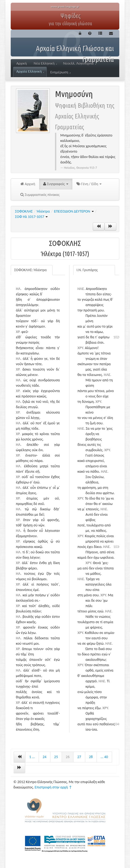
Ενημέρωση (61, 72)
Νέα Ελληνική (45, 63)
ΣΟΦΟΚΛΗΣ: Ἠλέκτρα (30, 270)
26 (68, 757)
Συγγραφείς (56, 184)
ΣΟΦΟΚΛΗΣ (24, 211)
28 (91, 757)
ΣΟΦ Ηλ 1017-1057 (31, 217)
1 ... (32, 757)
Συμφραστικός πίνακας (40, 195)
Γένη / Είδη (89, 184)
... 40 (104, 757)
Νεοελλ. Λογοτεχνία (79, 63)
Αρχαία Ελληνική (30, 71)
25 (56, 757)
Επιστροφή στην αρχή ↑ (53, 787)
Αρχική (22, 63)
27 (79, 757)
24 (44, 757)
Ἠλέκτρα (43, 211)
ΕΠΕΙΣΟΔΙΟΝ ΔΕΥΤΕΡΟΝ (74, 211)
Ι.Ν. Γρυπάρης (87, 270)
